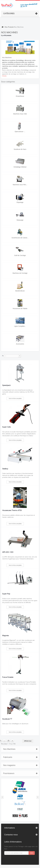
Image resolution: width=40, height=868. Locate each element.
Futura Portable (8, 677)
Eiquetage (20, 202)
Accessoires (20, 344)
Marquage (20, 220)
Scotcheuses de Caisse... (20, 238)
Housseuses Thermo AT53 (12, 511)
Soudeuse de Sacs (20, 149)
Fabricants (8, 757)
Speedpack (6, 385)
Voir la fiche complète (15, 398)
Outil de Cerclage (20, 255)
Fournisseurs (9, 773)
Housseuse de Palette (20, 309)
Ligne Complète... (20, 326)
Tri (3, 356)
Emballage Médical (20, 167)
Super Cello (7, 427)
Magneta (5, 636)
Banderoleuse (20, 291)
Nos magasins (9, 765)
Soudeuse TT (7, 719)
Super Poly (6, 594)
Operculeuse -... (20, 132)
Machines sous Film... (20, 185)
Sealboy (5, 469)
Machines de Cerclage (20, 273)
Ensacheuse (20, 96)
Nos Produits (9, 27)
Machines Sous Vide (20, 114)
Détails (4, 76)
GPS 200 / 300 (8, 552)
